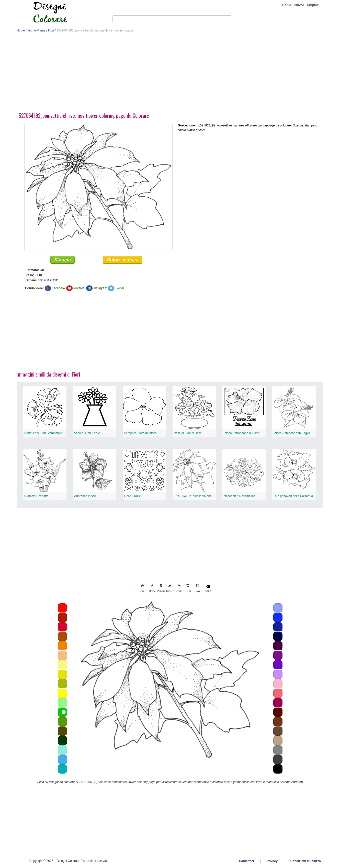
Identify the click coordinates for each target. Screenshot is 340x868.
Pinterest (79, 288)
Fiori (51, 30)
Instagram (100, 288)
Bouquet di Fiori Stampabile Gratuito (49, 433)
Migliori (313, 5)
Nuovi (299, 5)
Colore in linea (122, 260)
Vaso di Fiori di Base (188, 433)
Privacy (272, 861)
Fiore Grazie (132, 496)
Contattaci (247, 861)
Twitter (120, 288)
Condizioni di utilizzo (306, 861)
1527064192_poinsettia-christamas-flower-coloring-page (212, 496)
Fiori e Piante (36, 30)
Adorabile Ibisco (85, 496)
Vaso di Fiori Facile (87, 433)
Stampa (63, 260)
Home (287, 5)
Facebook (59, 288)
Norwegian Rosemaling (240, 496)
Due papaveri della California (293, 496)
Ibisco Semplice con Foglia (292, 433)
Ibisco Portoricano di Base (241, 433)
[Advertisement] (170, 74)
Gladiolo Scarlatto (36, 496)
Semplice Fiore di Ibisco (140, 433)
